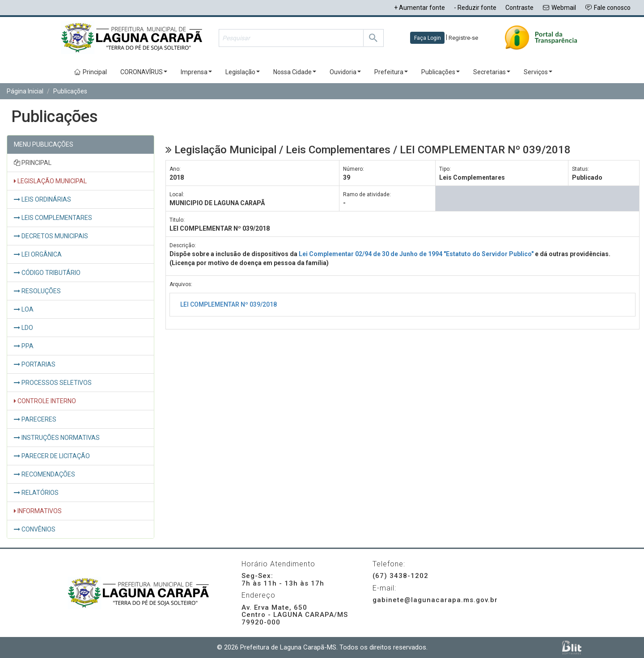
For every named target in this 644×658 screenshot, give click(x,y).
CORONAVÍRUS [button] (144, 72)
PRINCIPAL (33, 163)
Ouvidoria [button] (345, 72)
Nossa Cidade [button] (295, 72)
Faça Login (428, 38)
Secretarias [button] (492, 72)
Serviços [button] (538, 72)
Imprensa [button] (196, 72)
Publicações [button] (441, 72)
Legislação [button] (243, 72)
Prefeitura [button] (391, 72)
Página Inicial (25, 91)
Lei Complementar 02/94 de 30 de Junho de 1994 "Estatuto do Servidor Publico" (416, 254)
